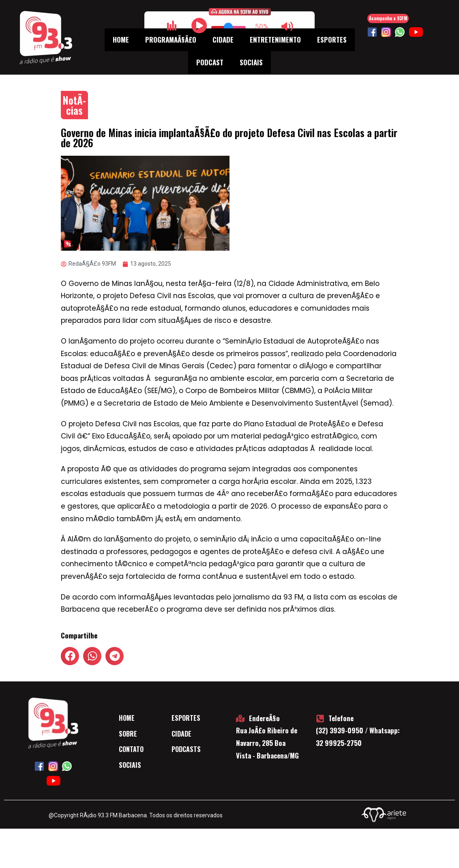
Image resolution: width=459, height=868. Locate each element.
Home (121, 40)
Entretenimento (275, 40)
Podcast (210, 62)
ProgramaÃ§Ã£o (171, 40)
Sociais (251, 62)
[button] (70, 656)
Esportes (332, 40)
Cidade (223, 40)
